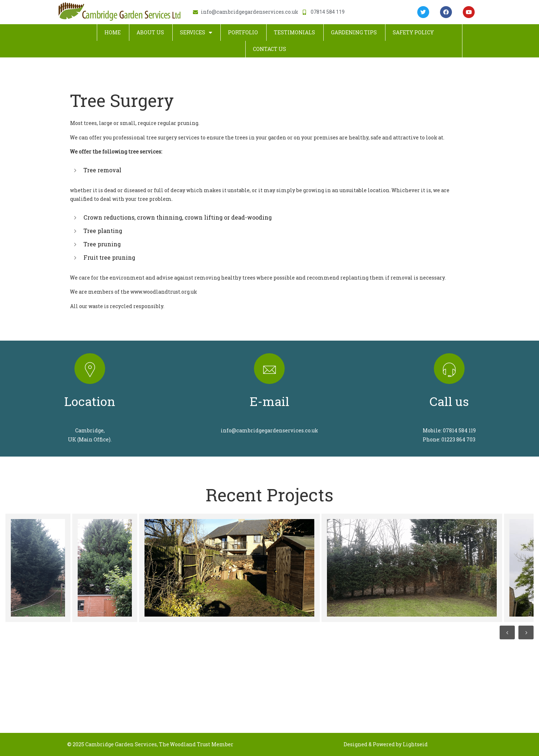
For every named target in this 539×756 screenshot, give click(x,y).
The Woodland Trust (185, 744)
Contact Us (269, 49)
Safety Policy (413, 32)
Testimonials (294, 32)
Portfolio (243, 32)
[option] (37, 568)
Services (196, 33)
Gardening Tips (354, 32)
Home (113, 32)
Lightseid (415, 744)
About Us (150, 32)
